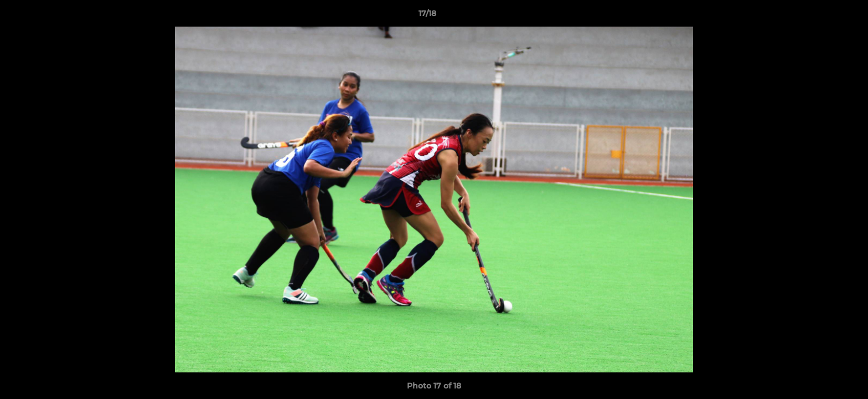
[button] (821, 16)
